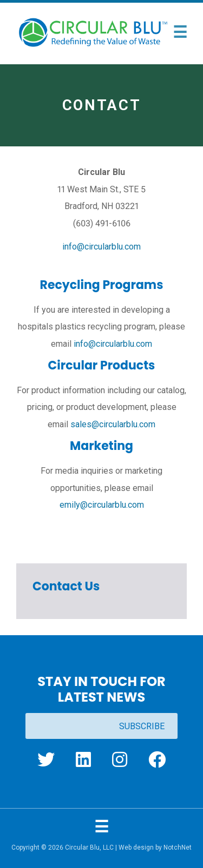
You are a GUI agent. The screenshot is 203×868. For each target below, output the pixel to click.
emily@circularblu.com (102, 505)
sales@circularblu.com (113, 424)
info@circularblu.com (101, 247)
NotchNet (178, 847)
